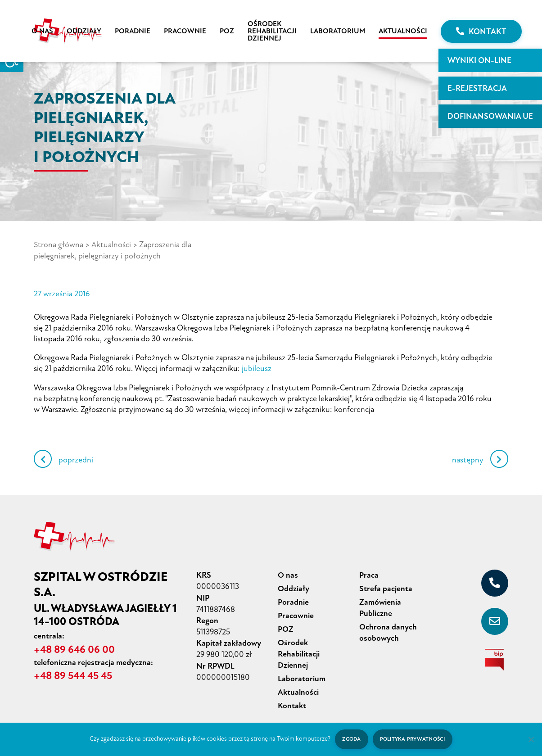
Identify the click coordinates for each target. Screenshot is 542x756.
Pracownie (185, 31)
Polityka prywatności (413, 739)
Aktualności (403, 31)
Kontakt (481, 32)
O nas (42, 31)
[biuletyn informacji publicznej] (495, 658)
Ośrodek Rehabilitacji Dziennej (272, 31)
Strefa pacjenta (386, 587)
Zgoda (351, 739)
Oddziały (84, 31)
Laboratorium (338, 31)
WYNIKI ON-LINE (479, 60)
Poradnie (133, 31)
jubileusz (257, 367)
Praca (369, 574)
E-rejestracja (477, 88)
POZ (227, 31)
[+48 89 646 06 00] (495, 582)
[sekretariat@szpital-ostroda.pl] (495, 620)
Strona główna (59, 244)
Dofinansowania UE (490, 116)
